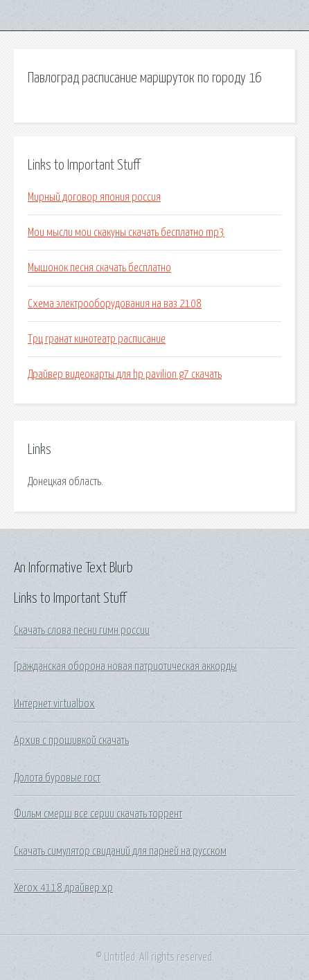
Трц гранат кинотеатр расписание (97, 339)
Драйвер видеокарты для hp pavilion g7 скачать (125, 374)
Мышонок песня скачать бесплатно (99, 268)
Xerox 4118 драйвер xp (63, 888)
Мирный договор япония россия (94, 197)
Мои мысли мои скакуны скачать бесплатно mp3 (126, 233)
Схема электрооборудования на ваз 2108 (115, 304)
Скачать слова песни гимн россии (82, 630)
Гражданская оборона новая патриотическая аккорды (125, 666)
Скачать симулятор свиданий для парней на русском (120, 851)
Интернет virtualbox (54, 704)
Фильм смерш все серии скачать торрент (98, 814)
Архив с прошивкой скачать (71, 741)
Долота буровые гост (57, 778)
